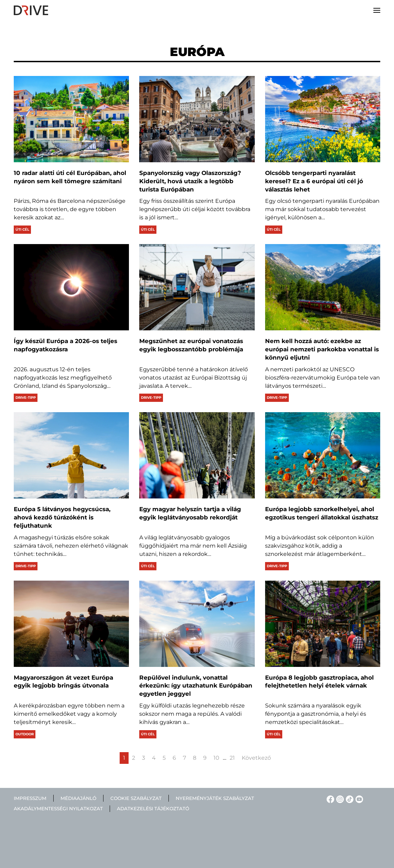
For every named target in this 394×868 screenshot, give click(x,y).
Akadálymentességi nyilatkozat (58, 809)
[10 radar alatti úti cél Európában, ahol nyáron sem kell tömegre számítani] (71, 119)
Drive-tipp (26, 398)
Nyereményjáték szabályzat (215, 798)
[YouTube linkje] (358, 799)
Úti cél (22, 229)
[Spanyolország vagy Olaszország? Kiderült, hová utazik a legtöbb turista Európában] (197, 119)
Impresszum (30, 798)
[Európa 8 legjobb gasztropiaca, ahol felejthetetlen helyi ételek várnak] (323, 624)
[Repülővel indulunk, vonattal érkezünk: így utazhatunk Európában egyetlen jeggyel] (197, 624)
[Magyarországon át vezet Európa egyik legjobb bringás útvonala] (71, 624)
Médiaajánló (78, 798)
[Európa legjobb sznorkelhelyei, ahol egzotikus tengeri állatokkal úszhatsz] (323, 455)
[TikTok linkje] (349, 799)
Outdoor (25, 734)
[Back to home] (31, 10)
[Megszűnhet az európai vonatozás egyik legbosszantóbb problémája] (197, 287)
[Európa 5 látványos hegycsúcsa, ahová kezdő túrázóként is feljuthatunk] (71, 455)
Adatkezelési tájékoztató (153, 809)
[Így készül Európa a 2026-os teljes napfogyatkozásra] (71, 287)
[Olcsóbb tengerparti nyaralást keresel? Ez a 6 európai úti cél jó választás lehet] (323, 119)
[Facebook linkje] (329, 799)
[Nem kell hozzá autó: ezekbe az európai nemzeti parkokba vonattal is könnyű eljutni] (323, 287)
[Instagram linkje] (339, 799)
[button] (377, 10)
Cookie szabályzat (136, 798)
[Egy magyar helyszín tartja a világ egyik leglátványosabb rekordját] (197, 455)
